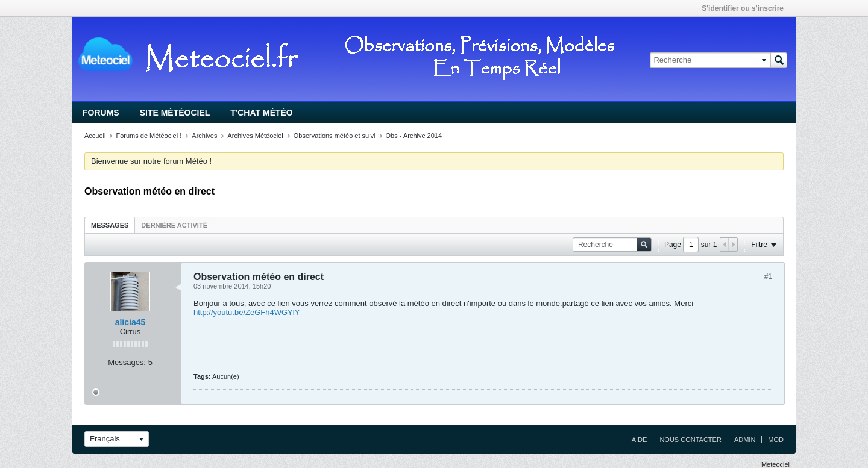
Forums (101, 113)
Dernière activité (174, 225)
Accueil (95, 136)
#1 (768, 276)
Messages (110, 225)
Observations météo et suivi (335, 136)
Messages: (127, 362)
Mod (776, 440)
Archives (204, 136)
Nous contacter (690, 440)
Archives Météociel (255, 136)
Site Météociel (175, 113)
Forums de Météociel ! (149, 136)
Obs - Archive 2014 (414, 136)
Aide (640, 440)
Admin (745, 440)
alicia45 (131, 322)
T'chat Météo (261, 113)
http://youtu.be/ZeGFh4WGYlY (247, 312)
